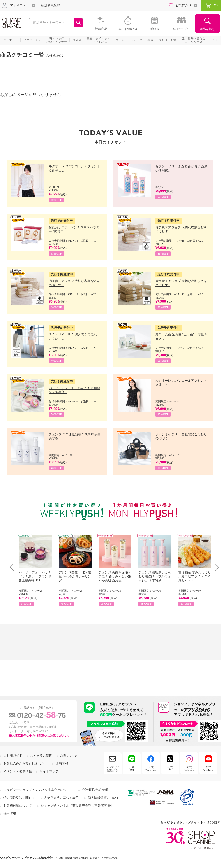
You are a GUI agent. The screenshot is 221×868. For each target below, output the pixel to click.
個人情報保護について (104, 798)
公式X (170, 769)
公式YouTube (208, 769)
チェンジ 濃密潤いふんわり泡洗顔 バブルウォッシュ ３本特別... (155, 576)
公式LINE (132, 769)
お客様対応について (18, 806)
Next (215, 567)
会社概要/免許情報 (95, 790)
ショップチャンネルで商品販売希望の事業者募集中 (77, 806)
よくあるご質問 (41, 756)
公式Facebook (151, 769)
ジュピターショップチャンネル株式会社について (38, 790)
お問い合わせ (70, 756)
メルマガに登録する (113, 769)
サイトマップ (49, 771)
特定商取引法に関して (19, 798)
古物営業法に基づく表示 (61, 798)
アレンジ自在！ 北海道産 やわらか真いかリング (75, 576)
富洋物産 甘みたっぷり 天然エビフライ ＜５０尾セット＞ (195, 576)
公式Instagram (189, 769)
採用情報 (10, 814)
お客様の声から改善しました (24, 764)
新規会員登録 (51, 5)
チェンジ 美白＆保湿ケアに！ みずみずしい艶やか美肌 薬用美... (115, 576)
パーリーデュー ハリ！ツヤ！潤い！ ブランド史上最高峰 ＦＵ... (35, 576)
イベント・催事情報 (18, 771)
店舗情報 (62, 764)
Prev (13, 567)
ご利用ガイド (13, 756)
